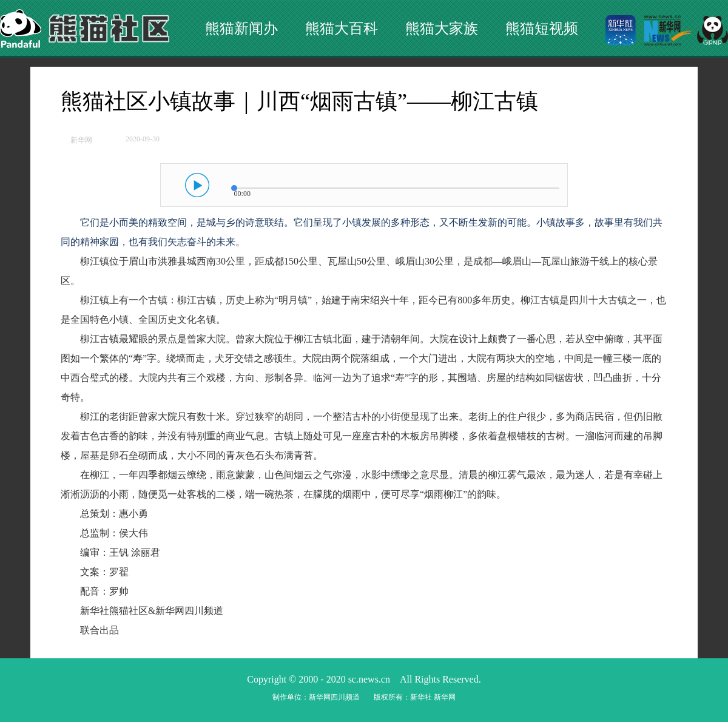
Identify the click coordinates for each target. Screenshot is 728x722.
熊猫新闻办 (241, 29)
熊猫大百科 (342, 29)
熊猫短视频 (542, 29)
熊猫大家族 (442, 29)
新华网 (81, 140)
